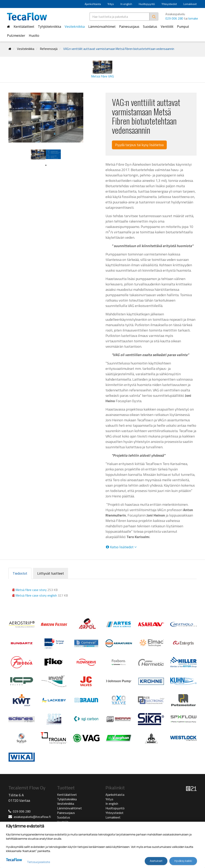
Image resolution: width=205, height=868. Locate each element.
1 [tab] (46, 165)
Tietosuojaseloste (39, 862)
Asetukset (156, 861)
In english (126, 4)
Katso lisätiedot (121, 547)
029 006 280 (174, 18)
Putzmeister (16, 36)
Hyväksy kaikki (183, 861)
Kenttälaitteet (24, 27)
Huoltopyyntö (147, 4)
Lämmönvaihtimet (102, 27)
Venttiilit (167, 27)
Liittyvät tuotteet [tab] (51, 573)
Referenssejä (49, 49)
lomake (193, 18)
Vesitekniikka (75, 27)
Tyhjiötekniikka (49, 27)
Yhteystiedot (169, 4)
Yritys (111, 4)
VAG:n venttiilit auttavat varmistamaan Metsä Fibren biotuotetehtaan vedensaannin (119, 49)
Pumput (183, 27)
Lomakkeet (190, 4)
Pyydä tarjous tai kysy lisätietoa (139, 145)
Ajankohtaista (93, 4)
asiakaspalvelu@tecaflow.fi (32, 817)
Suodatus (150, 27)
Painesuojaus (129, 27)
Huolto (34, 36)
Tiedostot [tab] (20, 573)
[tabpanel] (38, 154)
